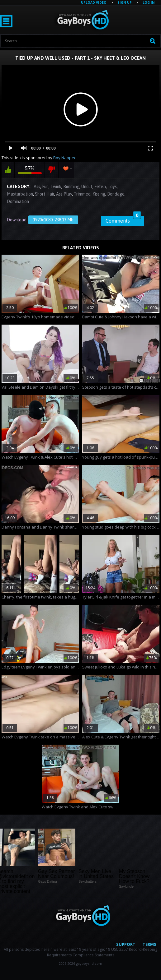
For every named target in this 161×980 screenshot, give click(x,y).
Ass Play (64, 194)
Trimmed (82, 194)
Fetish (100, 187)
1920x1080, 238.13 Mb (53, 220)
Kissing (99, 194)
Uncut (87, 187)
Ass (37, 187)
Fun (45, 187)
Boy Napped (65, 158)
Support (126, 944)
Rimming (71, 187)
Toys (112, 187)
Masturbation (20, 194)
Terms (149, 944)
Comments (123, 220)
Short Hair (45, 194)
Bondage (116, 194)
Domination (18, 201)
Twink (56, 187)
